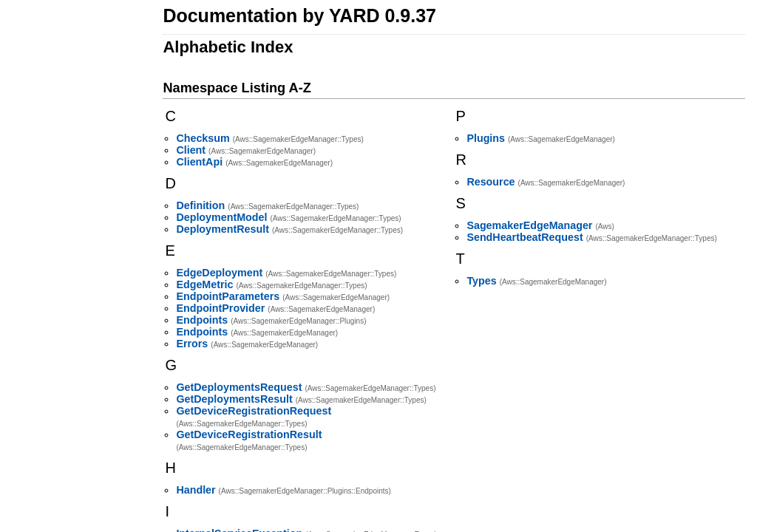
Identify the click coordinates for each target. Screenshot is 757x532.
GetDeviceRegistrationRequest (254, 411)
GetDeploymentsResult (234, 399)
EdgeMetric (204, 284)
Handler (196, 490)
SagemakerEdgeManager (529, 225)
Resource (490, 182)
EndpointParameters (228, 296)
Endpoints (202, 320)
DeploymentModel (221, 217)
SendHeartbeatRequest (525, 237)
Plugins (486, 138)
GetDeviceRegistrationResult (249, 434)
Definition (200, 205)
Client (191, 150)
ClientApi (199, 162)
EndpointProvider (220, 308)
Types (481, 281)
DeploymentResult (223, 229)
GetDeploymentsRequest (239, 387)
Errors (192, 344)
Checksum (203, 138)
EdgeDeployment (219, 273)
